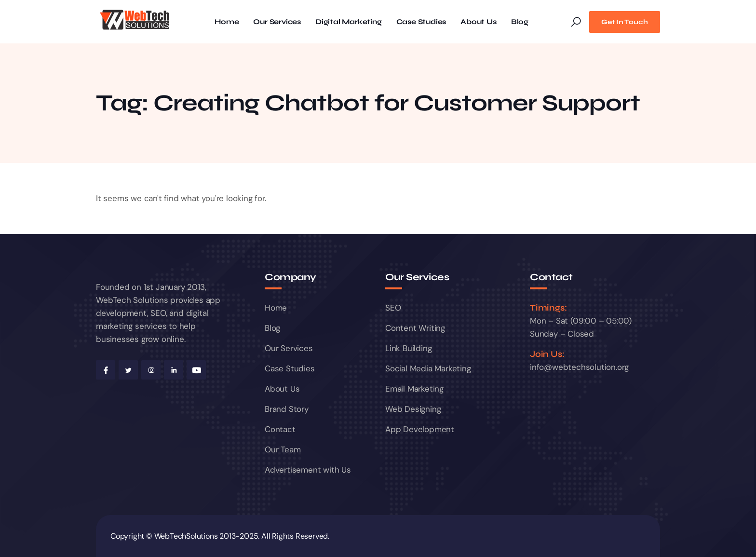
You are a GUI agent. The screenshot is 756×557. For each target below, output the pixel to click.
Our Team (283, 449)
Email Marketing (414, 389)
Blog (520, 22)
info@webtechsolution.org (579, 367)
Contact (280, 429)
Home (227, 22)
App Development (420, 429)
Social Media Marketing (428, 368)
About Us (478, 22)
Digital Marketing (349, 22)
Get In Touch (625, 22)
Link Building (408, 348)
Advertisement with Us (308, 470)
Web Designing (413, 409)
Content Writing (415, 328)
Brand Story (287, 409)
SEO (393, 308)
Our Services (277, 22)
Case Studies (421, 22)
